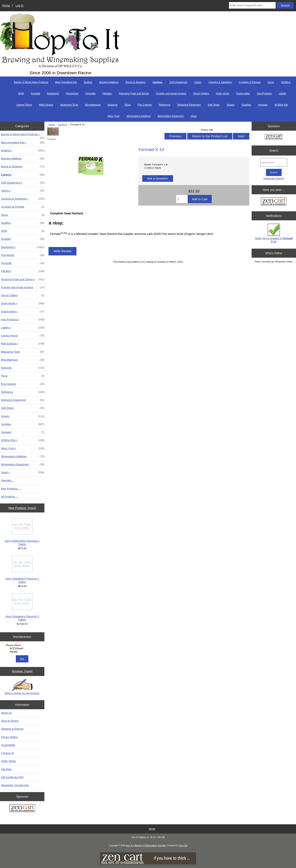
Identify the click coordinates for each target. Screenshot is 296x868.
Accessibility (8, 745)
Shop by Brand (10, 721)
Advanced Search (274, 178)
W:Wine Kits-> (23, 440)
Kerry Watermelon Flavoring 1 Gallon (22, 532)
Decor (271, 82)
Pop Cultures (145, 105)
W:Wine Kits (281, 105)
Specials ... (7, 480)
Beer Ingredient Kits (66, 82)
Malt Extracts (46, 105)
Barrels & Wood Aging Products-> (23, 135)
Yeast (194, 116)
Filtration (107, 94)
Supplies (246, 105)
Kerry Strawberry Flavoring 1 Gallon (22, 570)
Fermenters (72, 94)
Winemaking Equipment (171, 116)
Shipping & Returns (12, 729)
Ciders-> (23, 191)
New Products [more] (22, 508)
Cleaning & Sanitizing (220, 82)
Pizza (128, 105)
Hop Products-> (23, 320)
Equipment (53, 94)
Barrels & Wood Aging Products (31, 82)
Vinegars (263, 105)
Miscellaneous (93, 105)
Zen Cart (183, 846)
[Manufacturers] (22, 649)
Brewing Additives (109, 82)
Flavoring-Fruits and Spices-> (23, 279)
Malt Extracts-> (23, 344)
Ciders (198, 82)
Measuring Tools (69, 105)
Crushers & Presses (250, 82)
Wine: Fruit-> (23, 448)
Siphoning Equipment (189, 105)
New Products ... (11, 489)
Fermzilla (91, 94)
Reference (165, 105)
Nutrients (113, 105)
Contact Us (8, 753)
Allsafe (23, 652)
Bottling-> (23, 151)
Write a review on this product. (22, 687)
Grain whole (223, 94)
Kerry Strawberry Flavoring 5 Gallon (22, 607)
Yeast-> (23, 472)
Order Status (8, 761)
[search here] (274, 162)
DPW (21, 94)
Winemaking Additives (138, 116)
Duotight (35, 94)
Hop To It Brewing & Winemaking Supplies (146, 846)
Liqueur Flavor (24, 105)
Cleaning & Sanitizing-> (23, 199)
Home (6, 6)
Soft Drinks (214, 105)
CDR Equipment (178, 82)
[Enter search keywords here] (252, 5)
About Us (6, 713)
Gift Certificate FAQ (12, 777)
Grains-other (243, 94)
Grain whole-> (23, 303)
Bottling (88, 82)
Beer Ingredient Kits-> (23, 143)
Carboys (63, 124)
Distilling (286, 82)
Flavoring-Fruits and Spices (134, 94)
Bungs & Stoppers (136, 82)
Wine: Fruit (113, 116)
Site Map (6, 769)
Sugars (231, 105)
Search (274, 150)
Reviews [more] (22, 671)
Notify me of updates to (274, 233)
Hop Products (264, 94)
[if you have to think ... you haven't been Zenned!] (148, 864)
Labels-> (23, 328)
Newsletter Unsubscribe (15, 785)
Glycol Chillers (201, 94)
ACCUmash (23, 648)
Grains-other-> (23, 312)
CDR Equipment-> (23, 183)
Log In (19, 6)
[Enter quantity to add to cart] (182, 199)
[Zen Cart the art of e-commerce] (22, 809)
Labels (282, 94)
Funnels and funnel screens (171, 94)
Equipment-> (23, 247)
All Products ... (9, 497)
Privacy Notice (9, 737)
